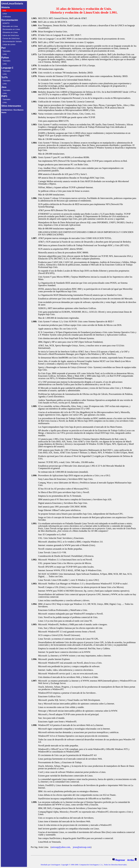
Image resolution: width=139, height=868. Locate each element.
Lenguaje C (7, 68)
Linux (5, 14)
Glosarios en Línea (10, 32)
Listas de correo (9, 44)
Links (5, 54)
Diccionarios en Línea (11, 29)
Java (4, 87)
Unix (4, 11)
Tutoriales (6, 51)
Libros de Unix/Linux (11, 35)
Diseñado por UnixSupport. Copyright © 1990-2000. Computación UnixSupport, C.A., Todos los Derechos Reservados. (84, 865)
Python (5, 58)
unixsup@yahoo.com (61, 847)
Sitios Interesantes (11, 106)
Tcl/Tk (4, 77)
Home (4, 113)
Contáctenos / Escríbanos (12, 110)
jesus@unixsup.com (82, 847)
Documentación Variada (12, 41)
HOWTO (6, 23)
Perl (3, 48)
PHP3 (4, 96)
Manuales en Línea (10, 26)
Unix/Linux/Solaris (12, 4)
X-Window (7, 17)
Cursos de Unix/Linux (11, 38)
